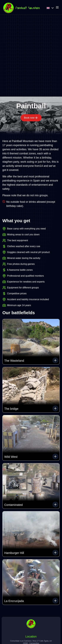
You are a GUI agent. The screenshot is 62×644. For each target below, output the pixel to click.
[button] (31, 342)
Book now (31, 118)
